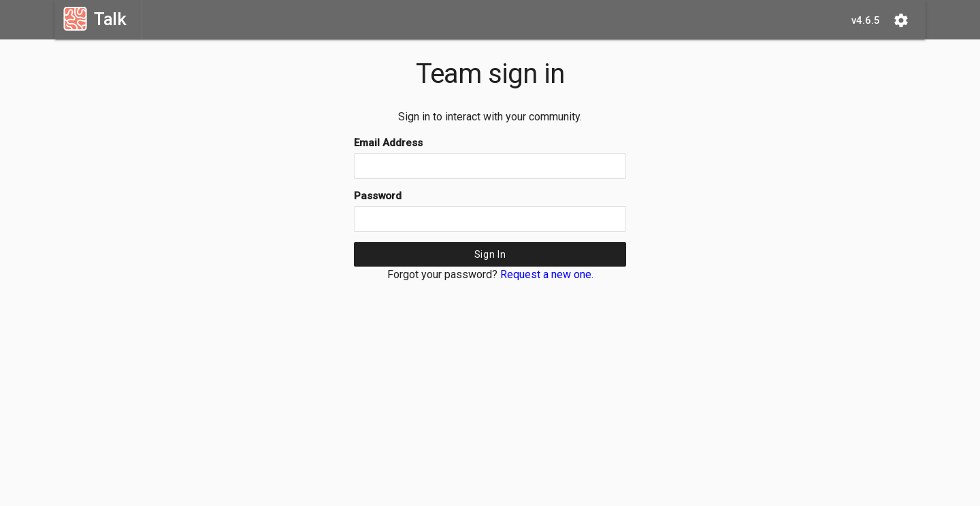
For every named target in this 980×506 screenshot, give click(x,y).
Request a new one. (547, 274)
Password (378, 196)
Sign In (490, 254)
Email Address (388, 143)
